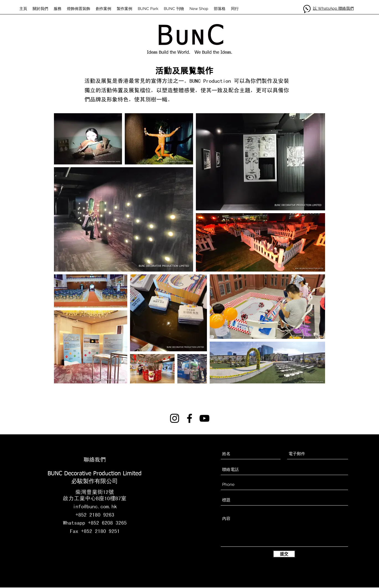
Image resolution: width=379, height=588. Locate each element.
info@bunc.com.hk (95, 506)
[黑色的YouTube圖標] (204, 418)
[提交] (284, 554)
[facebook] (189, 418)
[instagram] (175, 418)
